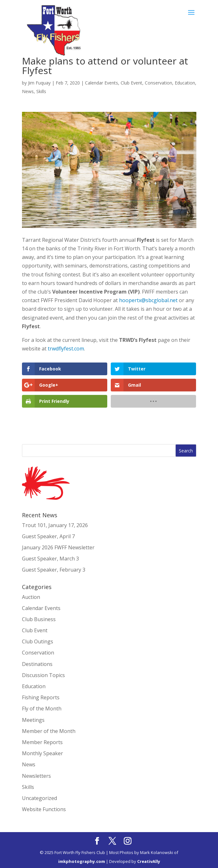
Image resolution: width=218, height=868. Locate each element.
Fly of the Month (42, 709)
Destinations (37, 664)
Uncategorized (39, 798)
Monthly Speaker (42, 753)
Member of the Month (49, 731)
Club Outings (38, 641)
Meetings (33, 720)
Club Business (39, 619)
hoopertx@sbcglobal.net (148, 300)
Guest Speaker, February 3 (54, 570)
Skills (41, 91)
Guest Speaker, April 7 (48, 536)
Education (185, 83)
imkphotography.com (82, 861)
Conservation (158, 83)
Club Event (131, 83)
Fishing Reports (41, 697)
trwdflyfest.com (66, 349)
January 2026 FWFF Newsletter (58, 547)
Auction (31, 597)
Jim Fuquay (39, 83)
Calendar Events (102, 83)
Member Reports (42, 742)
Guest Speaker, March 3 (50, 559)
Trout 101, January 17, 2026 (55, 525)
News (28, 91)
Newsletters (36, 776)
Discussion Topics (43, 675)
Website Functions (44, 809)
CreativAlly (149, 861)
